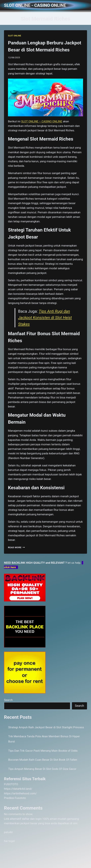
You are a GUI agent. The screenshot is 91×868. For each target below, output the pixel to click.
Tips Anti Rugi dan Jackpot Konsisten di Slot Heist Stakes (45, 318)
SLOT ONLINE (15, 36)
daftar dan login (32, 819)
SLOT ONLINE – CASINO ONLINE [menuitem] (42, 121)
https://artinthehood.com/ (20, 793)
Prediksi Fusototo (15, 798)
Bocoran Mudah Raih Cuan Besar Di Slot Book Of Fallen (43, 760)
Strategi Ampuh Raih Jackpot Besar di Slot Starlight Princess (46, 727)
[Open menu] (84, 5)
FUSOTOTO (11, 784)
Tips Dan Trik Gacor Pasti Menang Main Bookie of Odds (43, 751)
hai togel (9, 841)
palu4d (8, 832)
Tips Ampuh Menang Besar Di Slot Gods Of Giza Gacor (42, 769)
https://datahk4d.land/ (18, 789)
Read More (16, 547)
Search (8, 700)
